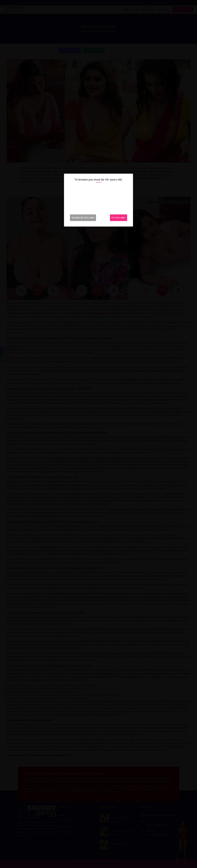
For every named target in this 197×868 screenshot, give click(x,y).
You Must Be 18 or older (83, 218)
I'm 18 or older (119, 218)
